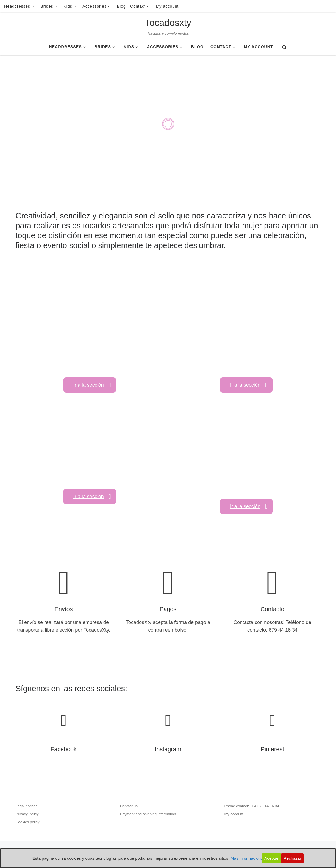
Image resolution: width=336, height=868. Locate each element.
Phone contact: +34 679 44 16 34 (252, 806)
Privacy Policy (27, 814)
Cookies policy (28, 822)
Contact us (129, 806)
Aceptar (271, 858)
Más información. (246, 858)
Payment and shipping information (148, 814)
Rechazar (292, 858)
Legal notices (27, 806)
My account (234, 814)
